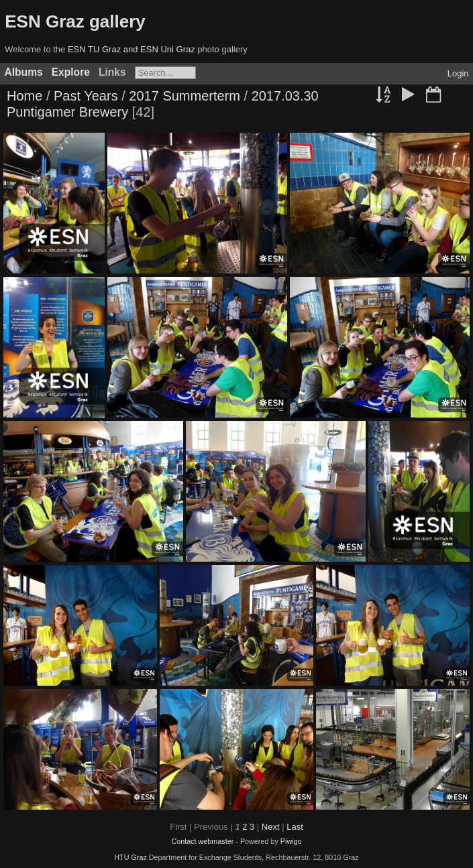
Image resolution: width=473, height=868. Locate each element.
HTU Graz (130, 857)
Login (458, 73)
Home (24, 96)
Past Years (86, 96)
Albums (24, 72)
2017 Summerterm (185, 96)
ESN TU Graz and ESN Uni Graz (132, 49)
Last (295, 827)
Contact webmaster (202, 841)
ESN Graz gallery (75, 21)
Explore (71, 72)
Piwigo (291, 841)
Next (271, 827)
